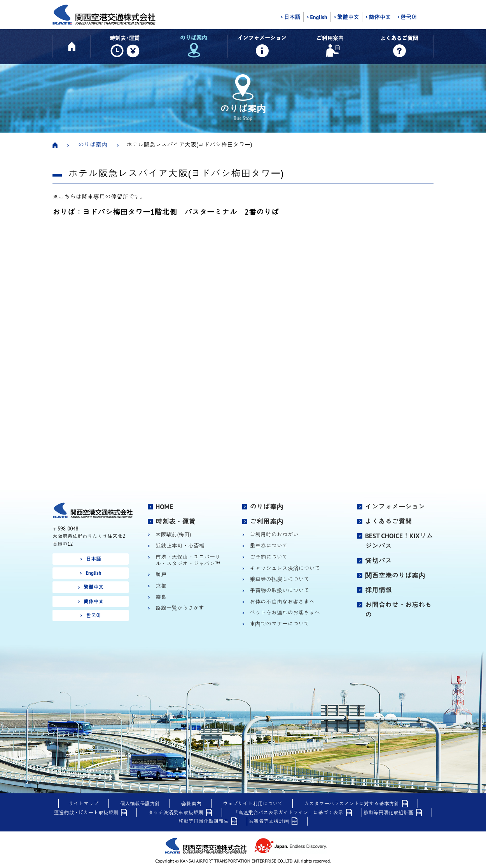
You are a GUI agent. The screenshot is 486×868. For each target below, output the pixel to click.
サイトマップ (83, 804)
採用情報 (378, 590)
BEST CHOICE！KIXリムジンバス (399, 541)
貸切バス (378, 561)
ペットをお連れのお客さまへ (285, 613)
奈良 (161, 597)
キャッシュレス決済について (285, 568)
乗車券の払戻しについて (280, 579)
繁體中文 (348, 17)
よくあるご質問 (388, 521)
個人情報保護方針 (140, 804)
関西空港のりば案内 (395, 576)
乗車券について (269, 546)
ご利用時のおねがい (274, 535)
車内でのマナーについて (280, 624)
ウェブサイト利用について (253, 804)
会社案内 (191, 804)
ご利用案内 (267, 521)
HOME (164, 507)
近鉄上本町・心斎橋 (180, 546)
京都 (161, 586)
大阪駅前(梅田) (173, 535)
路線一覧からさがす (180, 608)
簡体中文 (380, 17)
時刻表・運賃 (176, 521)
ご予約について (269, 557)
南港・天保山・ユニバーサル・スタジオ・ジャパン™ (188, 560)
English (318, 17)
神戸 (161, 575)
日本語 (292, 17)
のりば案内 (93, 144)
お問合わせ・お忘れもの (398, 610)
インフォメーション (395, 507)
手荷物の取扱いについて (280, 591)
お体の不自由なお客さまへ (282, 602)
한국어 (409, 17)
